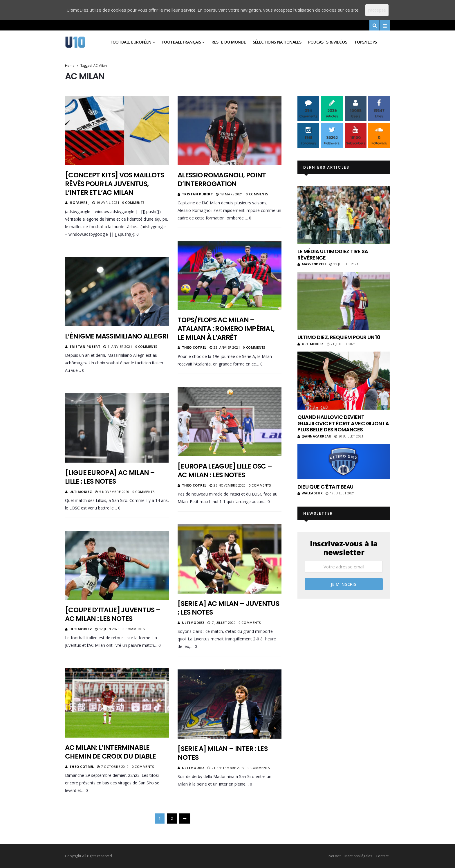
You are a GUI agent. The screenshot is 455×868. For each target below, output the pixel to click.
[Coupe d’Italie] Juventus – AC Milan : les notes (113, 614)
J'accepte (377, 10)
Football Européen (131, 42)
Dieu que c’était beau (325, 487)
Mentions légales (358, 856)
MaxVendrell (312, 264)
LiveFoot (334, 856)
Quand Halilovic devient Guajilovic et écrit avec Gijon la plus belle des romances (343, 423)
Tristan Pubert (198, 194)
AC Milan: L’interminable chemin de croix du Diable (111, 752)
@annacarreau (314, 436)
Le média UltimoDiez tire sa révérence (333, 254)
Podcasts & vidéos (328, 42)
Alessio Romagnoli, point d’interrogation (222, 179)
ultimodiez (81, 492)
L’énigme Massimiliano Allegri (117, 336)
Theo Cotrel (194, 347)
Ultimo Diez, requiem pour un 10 (339, 337)
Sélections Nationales (277, 42)
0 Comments (133, 202)
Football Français (182, 42)
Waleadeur (310, 493)
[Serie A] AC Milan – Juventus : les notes (228, 608)
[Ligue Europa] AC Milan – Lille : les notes (110, 477)
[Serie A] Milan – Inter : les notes (223, 753)
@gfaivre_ (79, 202)
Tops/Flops (365, 42)
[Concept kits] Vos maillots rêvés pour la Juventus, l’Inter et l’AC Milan (114, 184)
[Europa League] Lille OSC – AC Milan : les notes (225, 471)
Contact (382, 856)
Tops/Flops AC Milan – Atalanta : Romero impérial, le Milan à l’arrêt (226, 329)
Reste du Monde (229, 42)
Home (70, 65)
